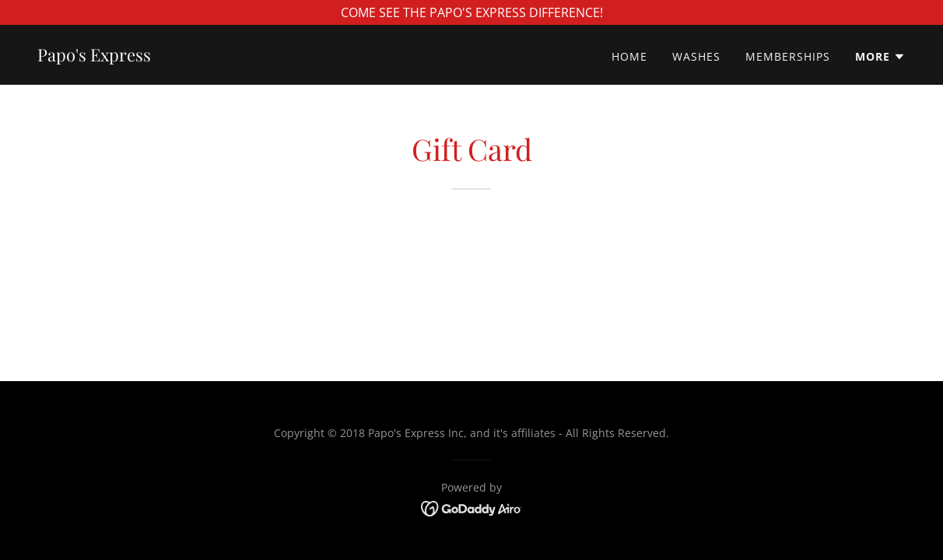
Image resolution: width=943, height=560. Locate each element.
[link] (94, 57)
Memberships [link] (788, 56)
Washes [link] (696, 56)
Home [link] (629, 56)
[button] (880, 57)
